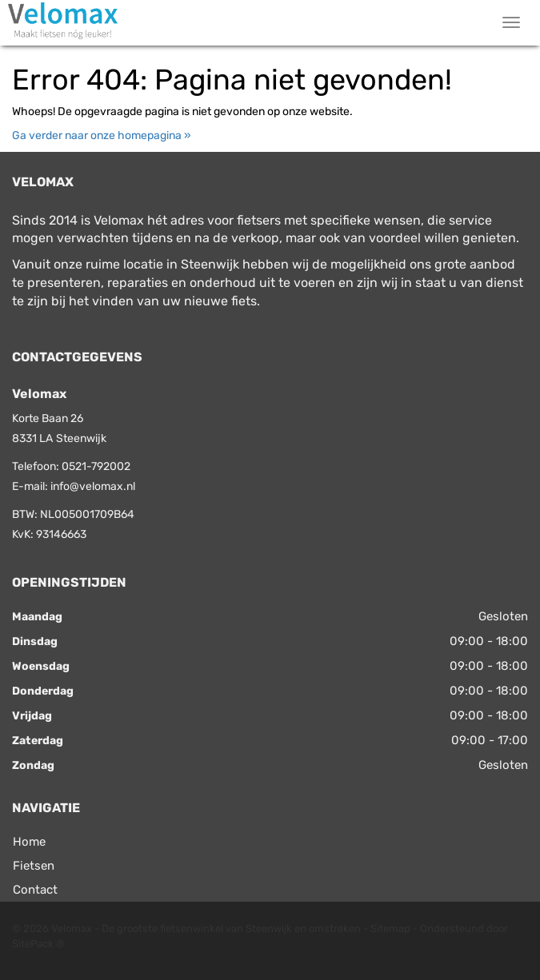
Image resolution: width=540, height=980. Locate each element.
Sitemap (390, 928)
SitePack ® (38, 944)
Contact (35, 890)
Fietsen (34, 866)
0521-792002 (96, 466)
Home (29, 842)
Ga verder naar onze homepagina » (102, 135)
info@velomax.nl (93, 486)
